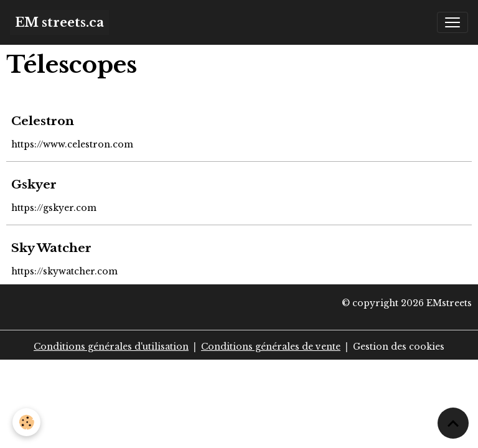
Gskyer (34, 184)
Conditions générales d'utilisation (111, 347)
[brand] (59, 22)
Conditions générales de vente (271, 347)
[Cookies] (26, 422)
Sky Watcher (51, 248)
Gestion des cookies (399, 347)
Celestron (43, 121)
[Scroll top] (453, 423)
